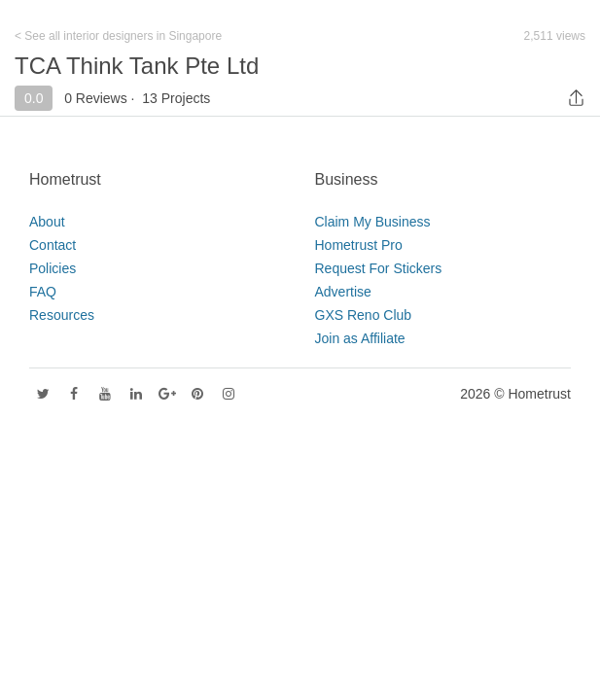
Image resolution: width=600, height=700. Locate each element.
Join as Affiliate (360, 338)
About (47, 222)
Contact (53, 245)
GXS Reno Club (364, 315)
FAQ (43, 292)
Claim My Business (373, 222)
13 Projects (176, 98)
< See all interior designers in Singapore (118, 36)
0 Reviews (96, 98)
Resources (62, 315)
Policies (53, 268)
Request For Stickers (379, 268)
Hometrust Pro (359, 245)
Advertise (343, 292)
